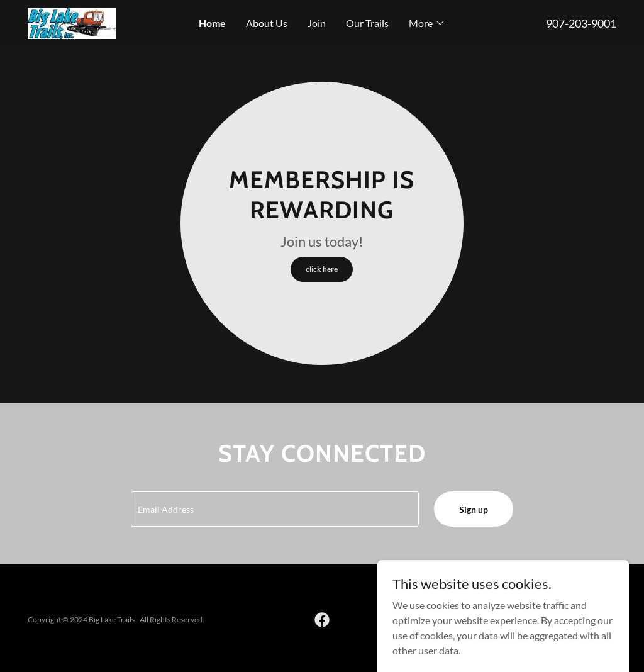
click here (322, 269)
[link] (72, 22)
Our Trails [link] (367, 23)
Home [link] (212, 23)
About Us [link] (267, 23)
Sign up (474, 509)
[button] (427, 23)
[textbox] (275, 509)
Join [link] (317, 23)
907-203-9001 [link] (581, 23)
